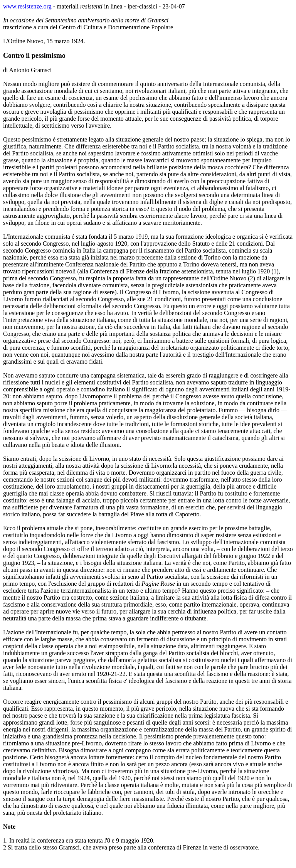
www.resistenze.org (27, 6)
